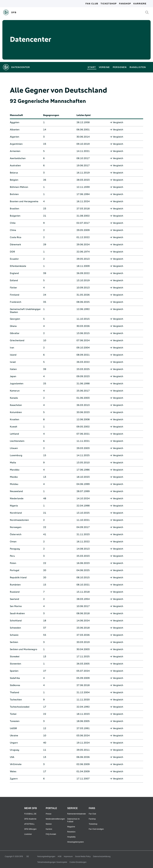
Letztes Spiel (84, 115)
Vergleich (116, 122)
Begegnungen (51, 115)
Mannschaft (16, 115)
